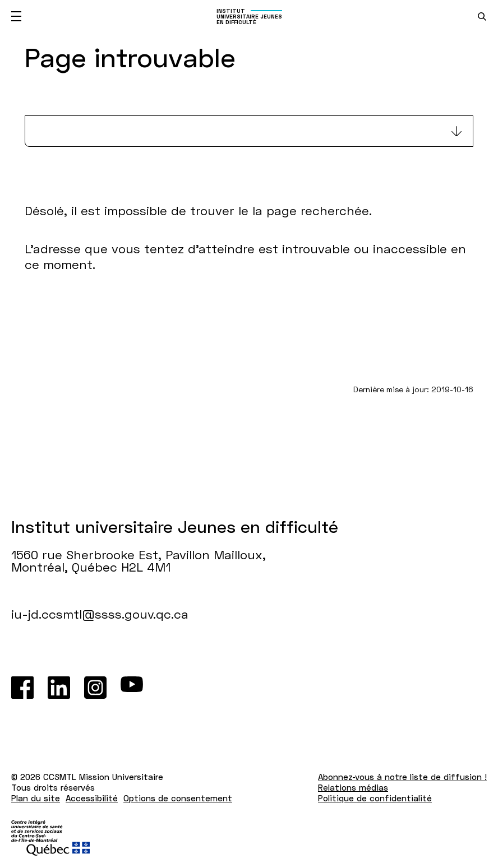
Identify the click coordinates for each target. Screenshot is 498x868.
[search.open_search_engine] (482, 17)
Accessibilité (92, 798)
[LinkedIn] (59, 688)
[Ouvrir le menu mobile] (16, 16)
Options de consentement (178, 798)
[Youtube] (132, 688)
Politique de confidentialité (375, 798)
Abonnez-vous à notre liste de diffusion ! (402, 777)
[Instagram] (95, 688)
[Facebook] (22, 688)
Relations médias (353, 787)
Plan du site (36, 798)
